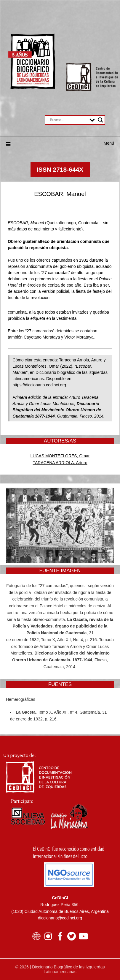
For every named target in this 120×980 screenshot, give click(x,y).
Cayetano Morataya (42, 337)
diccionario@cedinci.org (60, 918)
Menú (109, 143)
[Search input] (68, 120)
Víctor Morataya (79, 337)
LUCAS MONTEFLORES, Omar (60, 456)
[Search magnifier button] (100, 120)
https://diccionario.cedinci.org (39, 385)
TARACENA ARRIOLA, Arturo (60, 463)
